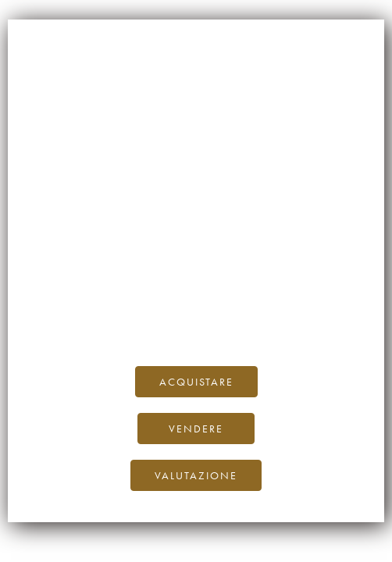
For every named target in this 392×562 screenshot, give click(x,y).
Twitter (294, 317)
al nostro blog (296, 300)
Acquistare (196, 382)
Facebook (176, 317)
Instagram (238, 317)
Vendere (196, 429)
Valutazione (196, 475)
